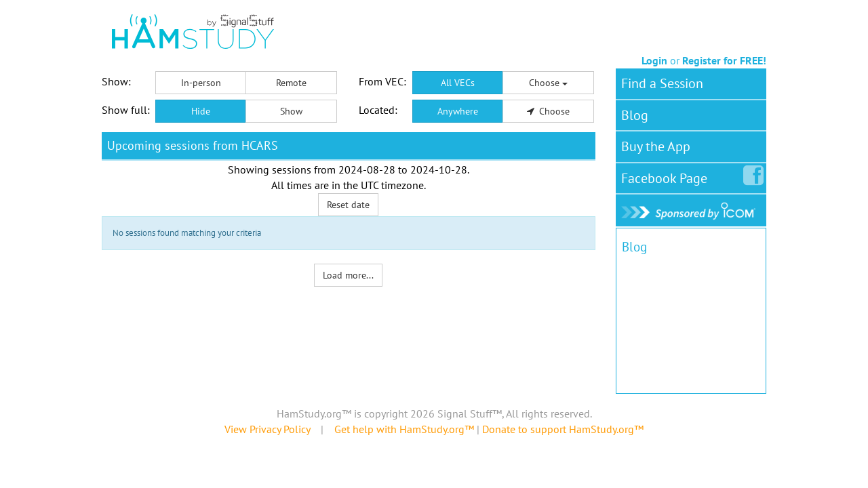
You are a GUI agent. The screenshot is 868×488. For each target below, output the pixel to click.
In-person (201, 83)
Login (654, 60)
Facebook (667, 176)
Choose (548, 83)
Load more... (348, 275)
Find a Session (662, 83)
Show (291, 111)
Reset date (348, 205)
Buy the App (656, 146)
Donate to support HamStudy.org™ (563, 429)
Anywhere (458, 111)
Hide (201, 111)
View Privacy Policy (267, 429)
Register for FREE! (724, 60)
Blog (635, 115)
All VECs (458, 83)
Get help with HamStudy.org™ (404, 429)
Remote (291, 83)
